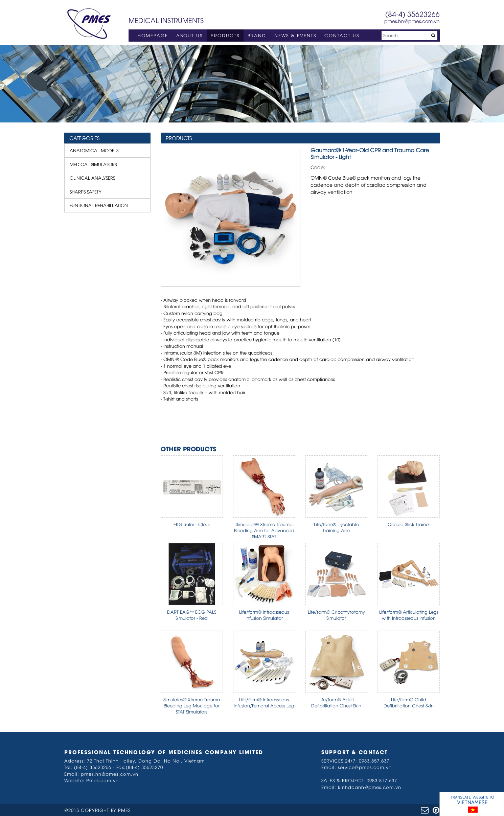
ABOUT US (189, 35)
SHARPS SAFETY (86, 191)
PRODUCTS (225, 35)
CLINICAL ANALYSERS (92, 178)
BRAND (257, 35)
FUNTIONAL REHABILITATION (99, 205)
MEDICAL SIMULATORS (93, 164)
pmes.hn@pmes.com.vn (412, 21)
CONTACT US (342, 35)
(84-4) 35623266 (413, 14)
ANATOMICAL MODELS (94, 150)
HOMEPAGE (153, 35)
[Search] (409, 36)
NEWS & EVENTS (295, 35)
